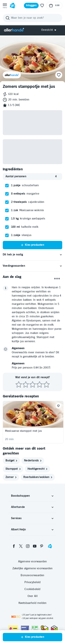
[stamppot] (13, 469)
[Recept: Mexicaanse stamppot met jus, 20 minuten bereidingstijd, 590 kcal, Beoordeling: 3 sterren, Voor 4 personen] (33, 422)
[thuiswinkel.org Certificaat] (44, 628)
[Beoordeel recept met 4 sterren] (40, 385)
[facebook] (14, 546)
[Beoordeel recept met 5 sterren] (46, 385)
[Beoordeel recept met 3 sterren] (33, 385)
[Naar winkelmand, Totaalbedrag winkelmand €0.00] (54, 6)
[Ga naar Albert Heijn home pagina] (12, 6)
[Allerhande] (14, 30)
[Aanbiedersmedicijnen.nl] (35, 628)
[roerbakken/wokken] (38, 477)
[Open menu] (5, 6)
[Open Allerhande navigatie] (50, 30)
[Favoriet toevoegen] (58, 406)
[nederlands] (33, 461)
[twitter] (21, 546)
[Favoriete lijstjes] (42, 6)
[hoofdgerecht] (37, 469)
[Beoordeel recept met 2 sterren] (26, 385)
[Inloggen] (31, 6)
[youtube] (35, 546)
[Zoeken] (32, 18)
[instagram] (28, 546)
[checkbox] (7, 186)
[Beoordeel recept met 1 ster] (19, 385)
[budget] (11, 461)
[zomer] (11, 477)
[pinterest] (42, 546)
